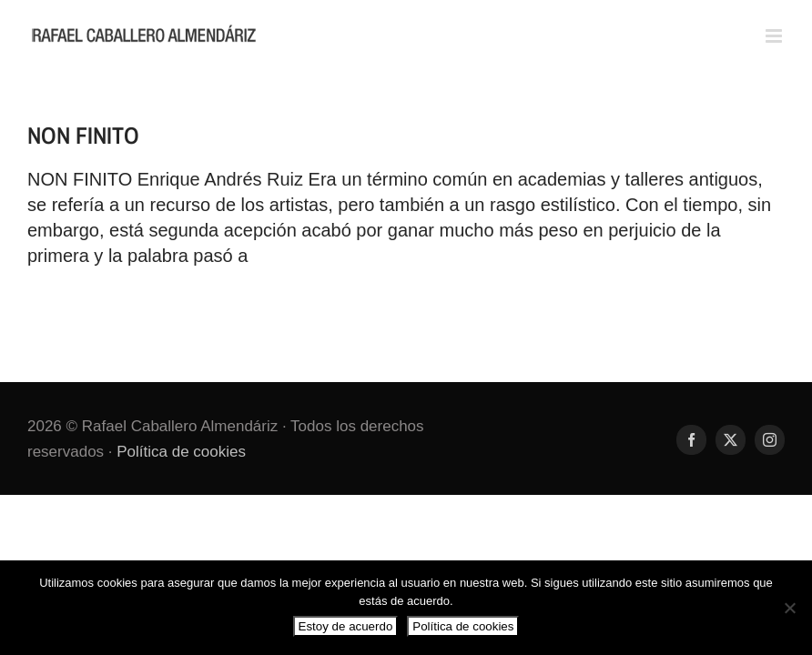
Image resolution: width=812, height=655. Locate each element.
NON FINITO (83, 135)
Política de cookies (181, 452)
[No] (789, 608)
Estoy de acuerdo (346, 626)
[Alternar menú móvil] (775, 36)
